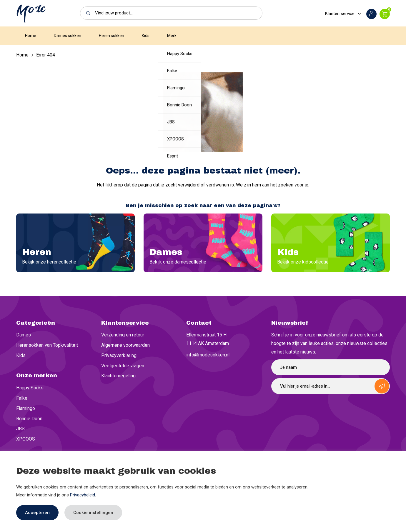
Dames (24, 335)
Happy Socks (30, 388)
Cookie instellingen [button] (93, 513)
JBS (20, 429)
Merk (172, 36)
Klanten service (340, 14)
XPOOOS (26, 439)
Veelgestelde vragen (123, 366)
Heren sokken (112, 36)
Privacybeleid (83, 495)
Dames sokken (68, 36)
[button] (87, 13)
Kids (146, 36)
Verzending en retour (123, 335)
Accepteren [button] (37, 513)
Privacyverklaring (119, 355)
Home (31, 36)
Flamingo (26, 408)
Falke (22, 398)
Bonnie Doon (29, 419)
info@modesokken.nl (208, 355)
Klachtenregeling (118, 376)
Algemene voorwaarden (125, 345)
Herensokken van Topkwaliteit (47, 345)
